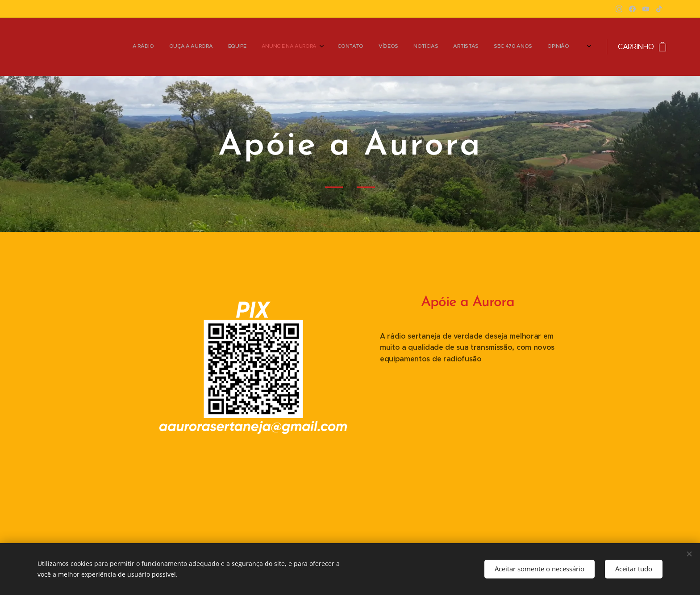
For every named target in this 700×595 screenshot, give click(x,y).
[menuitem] (402, 47)
